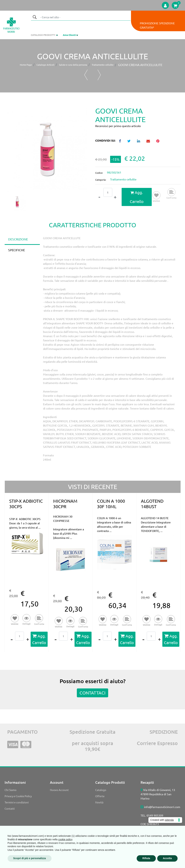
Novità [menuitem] (99, 802)
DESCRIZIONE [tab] (18, 239)
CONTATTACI (92, 693)
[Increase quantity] (115, 197)
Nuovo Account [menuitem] (59, 790)
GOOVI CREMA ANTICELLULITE (140, 65)
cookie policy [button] (65, 839)
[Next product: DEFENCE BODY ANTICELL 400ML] (99, 75)
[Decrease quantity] (99, 197)
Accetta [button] (167, 858)
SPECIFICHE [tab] (17, 250)
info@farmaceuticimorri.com (162, 807)
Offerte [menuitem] (100, 796)
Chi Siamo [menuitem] (11, 790)
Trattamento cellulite (103, 65)
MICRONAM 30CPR (65, 504)
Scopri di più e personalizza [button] (30, 858)
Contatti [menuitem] (10, 808)
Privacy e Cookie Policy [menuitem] (18, 796)
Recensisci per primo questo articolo (118, 126)
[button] (35, 17)
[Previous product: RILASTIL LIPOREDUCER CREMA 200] (86, 75)
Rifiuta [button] (146, 858)
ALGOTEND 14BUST (152, 504)
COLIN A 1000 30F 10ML (111, 504)
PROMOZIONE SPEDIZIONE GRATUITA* (157, 25)
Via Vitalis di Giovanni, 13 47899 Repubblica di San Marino (158, 794)
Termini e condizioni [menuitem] (17, 802)
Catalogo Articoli (45, 65)
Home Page (26, 65)
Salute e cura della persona (73, 65)
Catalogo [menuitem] (101, 790)
